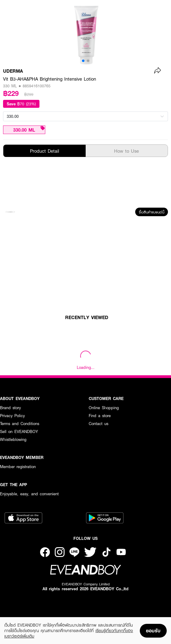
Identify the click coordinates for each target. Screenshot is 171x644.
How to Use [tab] (126, 151)
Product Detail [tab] (45, 151)
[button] (83, 61)
